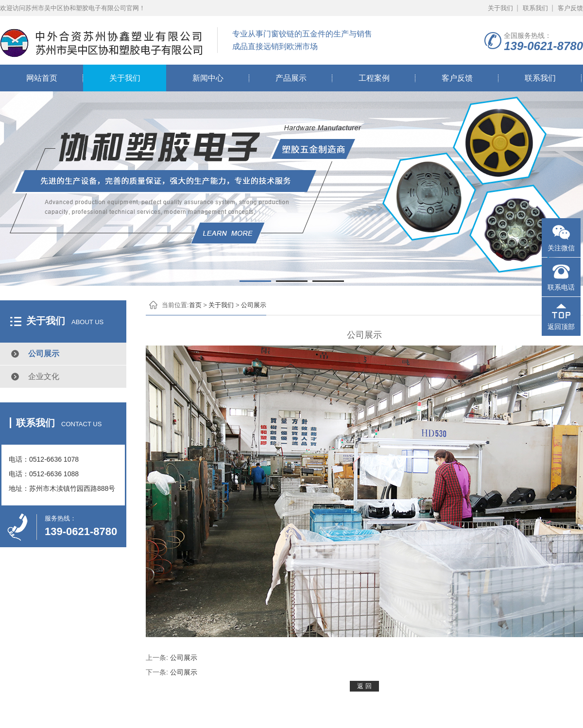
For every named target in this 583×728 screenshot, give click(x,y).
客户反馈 (570, 8)
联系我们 (535, 8)
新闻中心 (208, 78)
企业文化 (44, 376)
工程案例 (374, 78)
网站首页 (42, 78)
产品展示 (291, 78)
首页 (195, 305)
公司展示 (44, 354)
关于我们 (500, 8)
